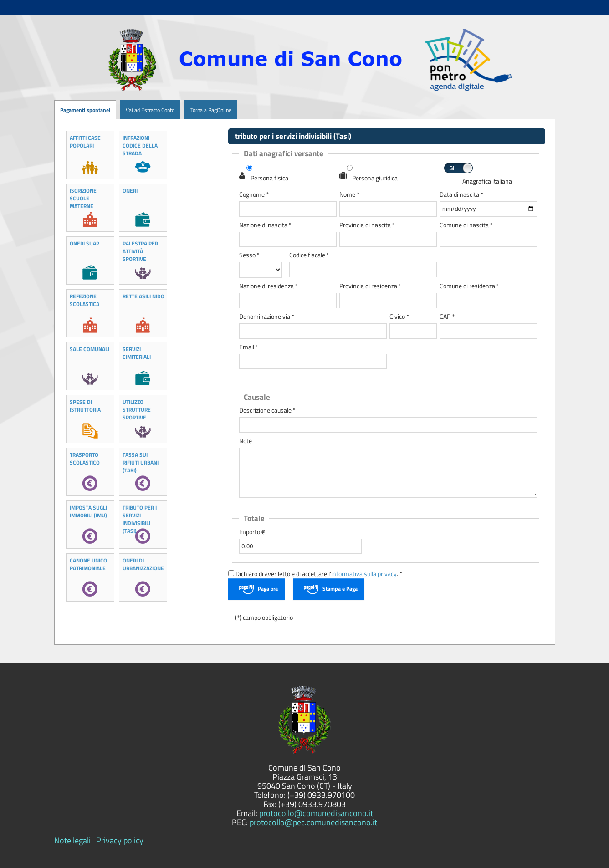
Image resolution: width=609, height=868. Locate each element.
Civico (399, 317)
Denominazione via (267, 317)
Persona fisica (269, 178)
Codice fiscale (309, 255)
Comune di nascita (466, 225)
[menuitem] (116, 110)
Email (249, 347)
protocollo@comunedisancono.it (316, 813)
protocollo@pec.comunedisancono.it (313, 822)
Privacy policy (120, 840)
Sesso (249, 255)
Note (246, 441)
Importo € (252, 532)
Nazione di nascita (265, 225)
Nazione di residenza (269, 286)
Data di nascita (461, 195)
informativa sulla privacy (364, 574)
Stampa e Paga (340, 589)
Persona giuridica (375, 178)
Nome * (349, 195)
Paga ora (268, 589)
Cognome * (254, 195)
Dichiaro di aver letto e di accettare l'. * (315, 574)
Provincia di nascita (367, 225)
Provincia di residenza (370, 286)
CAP (447, 317)
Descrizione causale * (267, 411)
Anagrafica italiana (487, 181)
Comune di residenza (469, 286)
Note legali (72, 840)
